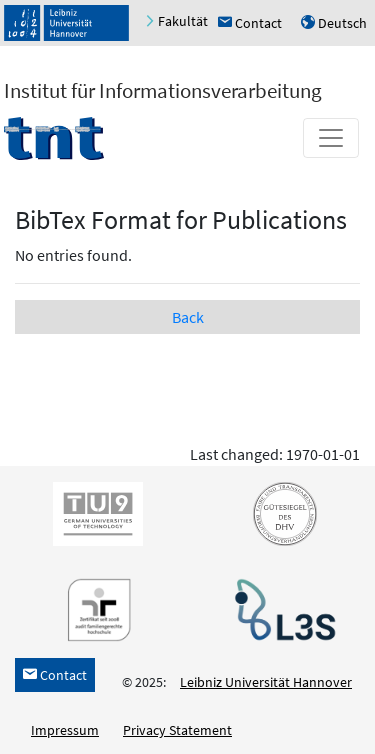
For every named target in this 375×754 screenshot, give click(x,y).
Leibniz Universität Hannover (266, 682)
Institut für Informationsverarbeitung (163, 90)
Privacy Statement (177, 730)
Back (188, 317)
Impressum (65, 730)
